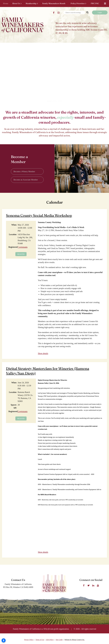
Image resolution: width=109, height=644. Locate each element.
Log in (100, 13)
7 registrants (23, 247)
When (14, 225)
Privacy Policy (29, 640)
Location (13, 234)
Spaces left (14, 406)
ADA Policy (50, 640)
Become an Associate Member (26, 180)
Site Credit (59, 640)
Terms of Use (40, 640)
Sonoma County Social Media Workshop (39, 215)
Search (87, 12)
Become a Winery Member (24, 171)
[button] (49, 99)
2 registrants (23, 411)
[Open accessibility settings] (4, 640)
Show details (43, 353)
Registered (12, 247)
